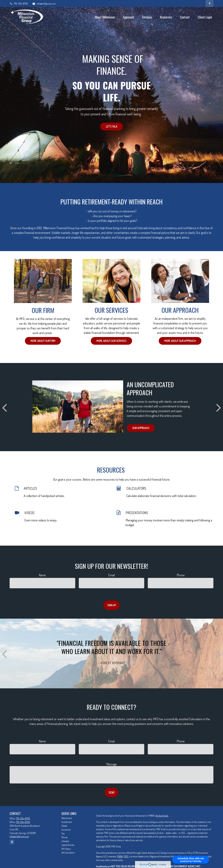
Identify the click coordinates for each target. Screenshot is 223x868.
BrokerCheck (162, 816)
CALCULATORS (136, 488)
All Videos (66, 849)
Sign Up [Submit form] (112, 605)
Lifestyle (65, 841)
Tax (63, 833)
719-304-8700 (19, 4)
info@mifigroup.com (44, 4)
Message (111, 764)
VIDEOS (29, 513)
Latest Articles (68, 845)
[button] (105, 17)
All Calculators (68, 853)
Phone (181, 575)
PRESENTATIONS (137, 513)
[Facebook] (209, 3)
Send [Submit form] (111, 793)
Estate (64, 826)
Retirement (67, 818)
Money (65, 837)
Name (42, 575)
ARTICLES (30, 488)
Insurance (66, 830)
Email (111, 575)
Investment (67, 822)
